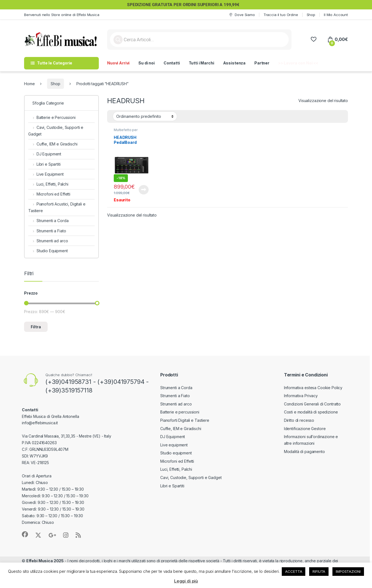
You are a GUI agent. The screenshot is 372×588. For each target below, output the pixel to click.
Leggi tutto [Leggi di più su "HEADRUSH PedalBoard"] (144, 190)
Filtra (36, 327)
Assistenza (234, 63)
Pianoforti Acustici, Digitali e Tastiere (57, 207)
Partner (262, 63)
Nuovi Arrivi (118, 63)
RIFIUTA (319, 571)
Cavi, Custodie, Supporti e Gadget (56, 131)
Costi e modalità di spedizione (311, 412)
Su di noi (147, 63)
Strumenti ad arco (48, 241)
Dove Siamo (242, 15)
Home (29, 84)
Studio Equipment (48, 251)
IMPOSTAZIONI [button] (348, 571)
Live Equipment (46, 174)
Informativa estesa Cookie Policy (313, 388)
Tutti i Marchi (201, 63)
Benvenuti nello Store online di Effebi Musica (62, 15)
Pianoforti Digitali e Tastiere (185, 420)
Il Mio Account (336, 15)
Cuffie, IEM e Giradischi (53, 144)
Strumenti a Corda (48, 221)
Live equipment (174, 445)
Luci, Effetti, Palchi (48, 184)
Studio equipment (176, 453)
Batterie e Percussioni (52, 117)
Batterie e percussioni (180, 412)
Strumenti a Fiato (47, 231)
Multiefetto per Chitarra (126, 132)
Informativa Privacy (301, 396)
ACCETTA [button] (294, 571)
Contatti (172, 63)
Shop (311, 15)
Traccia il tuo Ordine (281, 15)
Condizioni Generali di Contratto (312, 404)
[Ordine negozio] (145, 116)
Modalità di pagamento (304, 452)
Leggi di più (186, 581)
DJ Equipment (45, 154)
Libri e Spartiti (44, 164)
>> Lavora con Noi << (298, 63)
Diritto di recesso (299, 420)
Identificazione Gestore (305, 429)
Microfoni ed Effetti (49, 194)
